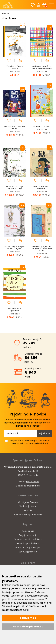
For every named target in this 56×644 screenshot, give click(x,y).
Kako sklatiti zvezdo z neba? (15, 127)
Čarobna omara (41, 126)
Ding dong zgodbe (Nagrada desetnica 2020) (42, 248)
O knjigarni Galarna (28, 502)
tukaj (26, 610)
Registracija (28, 531)
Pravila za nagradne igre (28, 548)
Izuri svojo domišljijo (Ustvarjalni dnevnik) (42, 67)
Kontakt (28, 510)
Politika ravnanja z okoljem (28, 515)
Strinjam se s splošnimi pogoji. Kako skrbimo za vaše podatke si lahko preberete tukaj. (30, 442)
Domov (6, 13)
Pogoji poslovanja (28, 535)
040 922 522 (33, 482)
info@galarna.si (32, 486)
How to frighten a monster (41, 187)
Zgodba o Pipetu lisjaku (15, 67)
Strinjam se (28, 618)
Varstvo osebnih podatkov (28, 539)
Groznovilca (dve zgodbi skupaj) (15, 187)
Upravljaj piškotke (28, 552)
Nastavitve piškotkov (28, 627)
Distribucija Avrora (28, 506)
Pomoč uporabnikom (28, 543)
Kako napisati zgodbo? (15, 310)
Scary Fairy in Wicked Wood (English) (15, 247)
